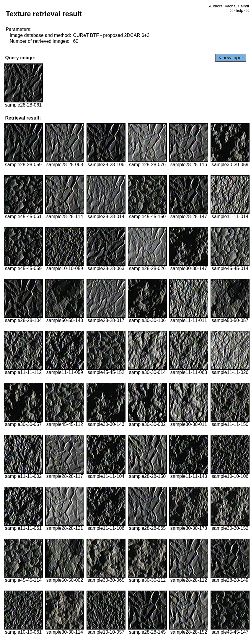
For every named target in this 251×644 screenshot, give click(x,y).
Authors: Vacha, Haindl (229, 6)
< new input (231, 58)
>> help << (239, 10)
